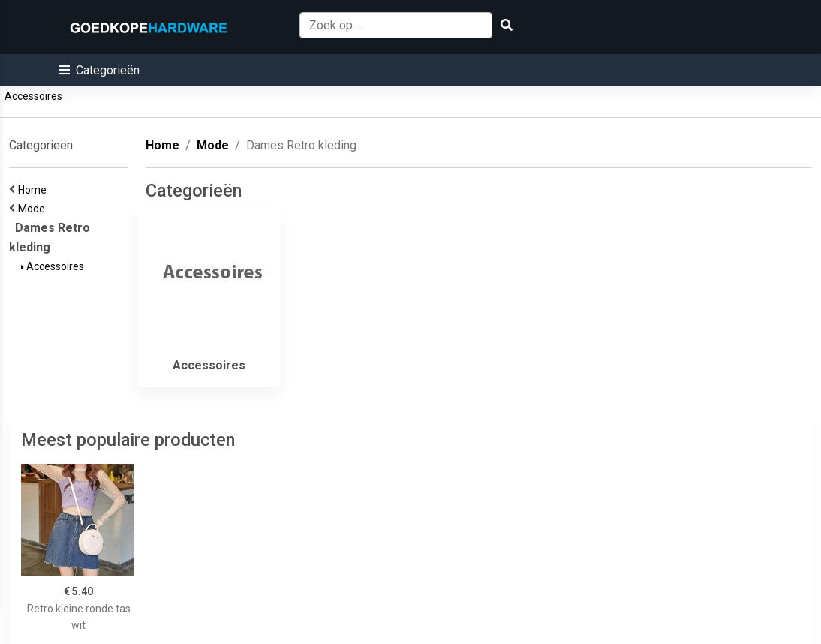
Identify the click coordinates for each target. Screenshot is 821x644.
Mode (34, 209)
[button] (99, 70)
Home (35, 190)
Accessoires (33, 96)
